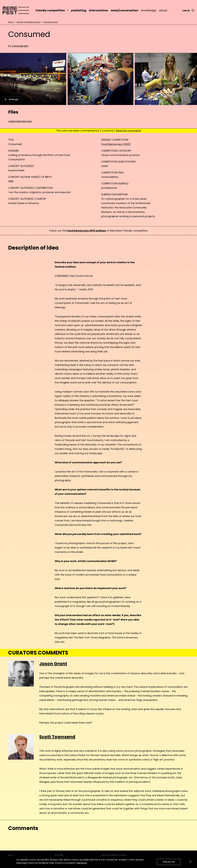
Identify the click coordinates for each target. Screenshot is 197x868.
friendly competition (52, 10)
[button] (194, 79)
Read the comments (129, 131)
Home (11, 22)
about (163, 10)
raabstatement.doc (20, 121)
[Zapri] (190, 862)
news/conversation (124, 10)
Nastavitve (82, 863)
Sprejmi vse (169, 862)
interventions (98, 10)
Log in (186, 11)
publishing (79, 10)
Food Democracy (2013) (116, 144)
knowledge (149, 10)
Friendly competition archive (28, 22)
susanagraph (20, 46)
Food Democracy (51, 22)
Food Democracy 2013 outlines (86, 231)
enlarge (11, 99)
